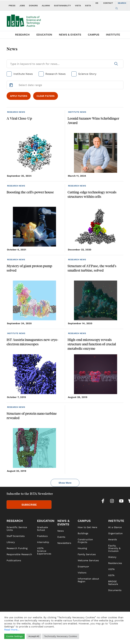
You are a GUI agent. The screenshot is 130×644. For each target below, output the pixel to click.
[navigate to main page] (26, 20)
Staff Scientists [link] (16, 536)
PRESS (12, 6)
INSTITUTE (113, 35)
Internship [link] (43, 542)
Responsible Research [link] (19, 554)
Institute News (23, 74)
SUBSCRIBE (29, 505)
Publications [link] (14, 560)
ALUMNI (46, 6)
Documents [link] (115, 590)
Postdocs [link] (42, 536)
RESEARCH (22, 35)
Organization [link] (115, 533)
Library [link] (11, 542)
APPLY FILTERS (19, 96)
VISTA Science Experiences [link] (44, 551)
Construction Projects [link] (85, 541)
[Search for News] (65, 64)
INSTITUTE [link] (116, 521)
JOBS (22, 6)
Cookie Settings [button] (14, 636)
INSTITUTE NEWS (77, 112)
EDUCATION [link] (46, 521)
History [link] (112, 557)
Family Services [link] (87, 554)
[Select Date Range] (65, 85)
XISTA (88, 6)
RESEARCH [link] (15, 521)
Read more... (12, 630)
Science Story (87, 74)
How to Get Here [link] (87, 527)
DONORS (33, 6)
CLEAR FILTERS (46, 96)
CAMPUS (94, 35)
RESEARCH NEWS (16, 112)
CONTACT (108, 3)
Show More (65, 483)
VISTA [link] (111, 569)
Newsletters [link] (64, 543)
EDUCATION (44, 35)
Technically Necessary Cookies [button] (61, 636)
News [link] (61, 531)
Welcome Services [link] (88, 560)
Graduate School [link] (42, 529)
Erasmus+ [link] (83, 567)
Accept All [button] (34, 636)
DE (97, 3)
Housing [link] (82, 548)
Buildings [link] (83, 533)
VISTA (78, 6)
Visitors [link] (82, 573)
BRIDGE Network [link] (113, 583)
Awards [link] (112, 539)
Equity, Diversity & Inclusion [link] (114, 548)
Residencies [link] (115, 563)
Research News (55, 74)
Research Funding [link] (17, 548)
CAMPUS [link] (84, 521)
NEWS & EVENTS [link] (63, 523)
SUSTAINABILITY (62, 6)
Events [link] (61, 537)
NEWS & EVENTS (70, 35)
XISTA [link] (111, 575)
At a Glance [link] (115, 527)
